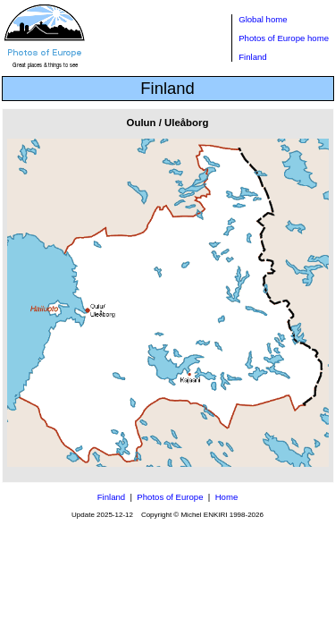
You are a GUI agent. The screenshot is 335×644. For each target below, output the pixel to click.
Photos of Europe (170, 497)
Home (227, 497)
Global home (263, 19)
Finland (252, 57)
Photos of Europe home (284, 38)
